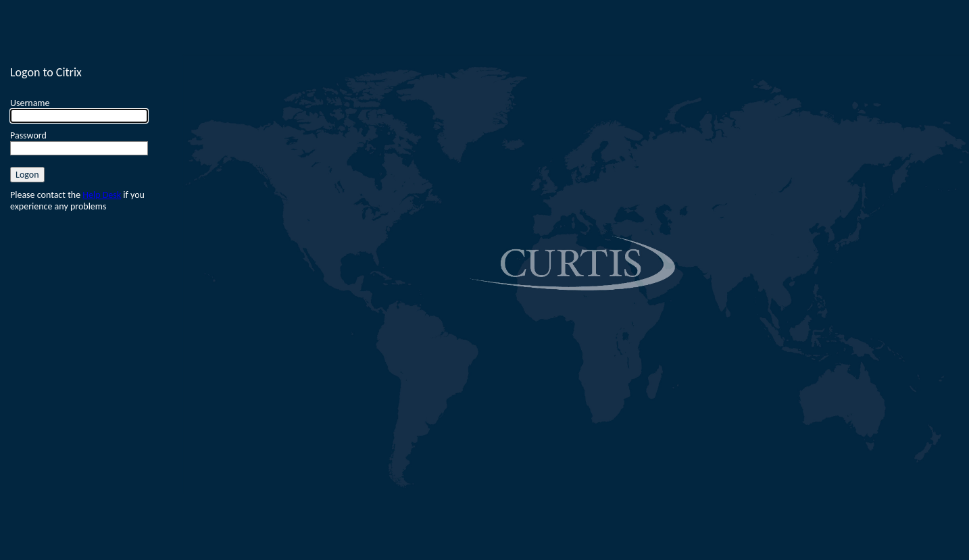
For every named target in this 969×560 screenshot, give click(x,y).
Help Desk (102, 195)
